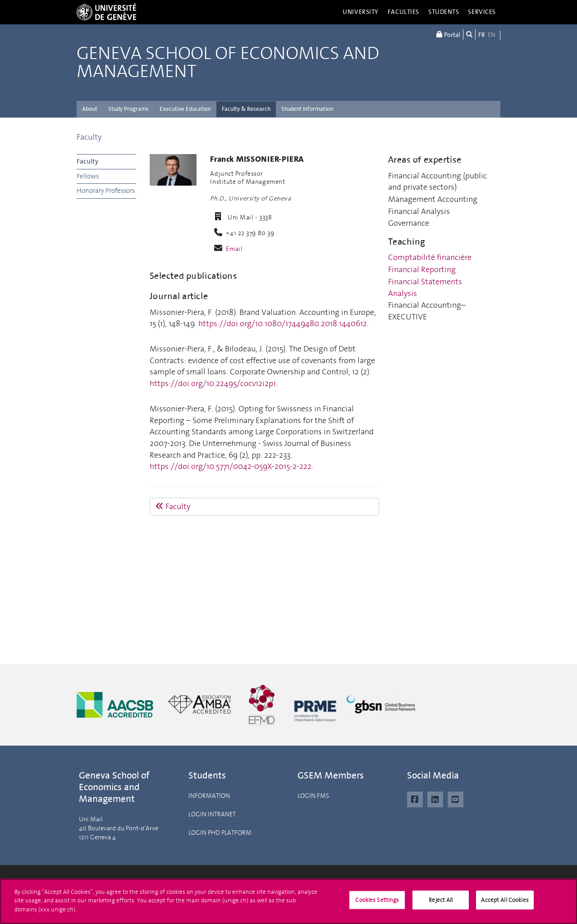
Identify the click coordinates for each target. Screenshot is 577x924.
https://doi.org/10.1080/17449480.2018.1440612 (283, 323)
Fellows (88, 176)
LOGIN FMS (313, 796)
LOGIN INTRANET (212, 814)
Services (482, 12)
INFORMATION (209, 796)
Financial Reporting (422, 269)
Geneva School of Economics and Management (228, 63)
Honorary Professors (106, 191)
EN (492, 35)
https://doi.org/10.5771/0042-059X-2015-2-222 (231, 466)
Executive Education (185, 109)
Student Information (307, 109)
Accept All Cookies (505, 904)
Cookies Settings (377, 904)
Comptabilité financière (430, 257)
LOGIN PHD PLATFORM (220, 833)
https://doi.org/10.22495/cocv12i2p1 (213, 383)
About (90, 109)
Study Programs (128, 109)
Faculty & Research (246, 109)
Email (234, 249)
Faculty (89, 137)
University (361, 12)
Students (444, 12)
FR (482, 35)
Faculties (403, 12)
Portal (448, 34)
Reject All (441, 904)
